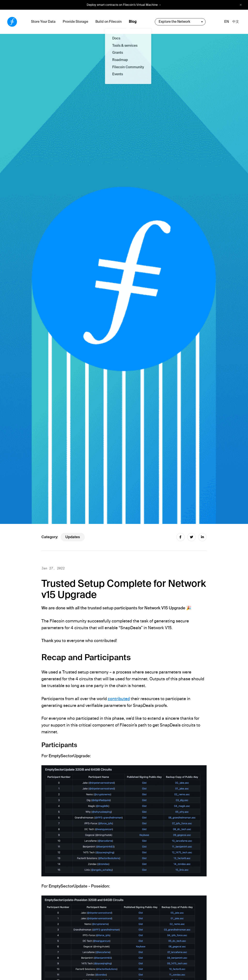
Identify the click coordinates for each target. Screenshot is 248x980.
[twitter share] (191, 537)
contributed (119, 699)
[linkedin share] (202, 537)
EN (227, 22)
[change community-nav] (180, 22)
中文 (236, 22)
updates (73, 537)
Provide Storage (75, 22)
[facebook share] (181, 537)
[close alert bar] (241, 5)
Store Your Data (43, 22)
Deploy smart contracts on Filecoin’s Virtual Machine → (124, 5)
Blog (133, 22)
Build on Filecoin (108, 22)
